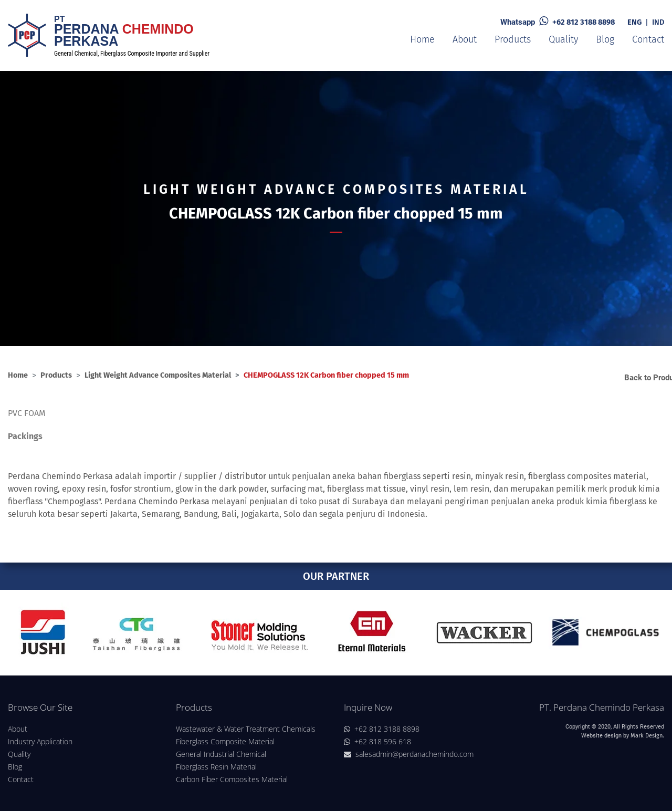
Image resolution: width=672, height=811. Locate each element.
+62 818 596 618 (377, 741)
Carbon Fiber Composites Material (232, 779)
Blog (605, 39)
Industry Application (40, 741)
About (465, 39)
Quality (563, 39)
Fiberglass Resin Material (216, 767)
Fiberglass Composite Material (225, 741)
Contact (648, 39)
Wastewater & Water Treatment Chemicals (246, 729)
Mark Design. (647, 736)
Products (513, 39)
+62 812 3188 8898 (584, 22)
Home (422, 39)
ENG (634, 22)
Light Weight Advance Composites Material (158, 375)
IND (658, 22)
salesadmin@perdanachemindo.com (409, 754)
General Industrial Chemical (221, 754)
